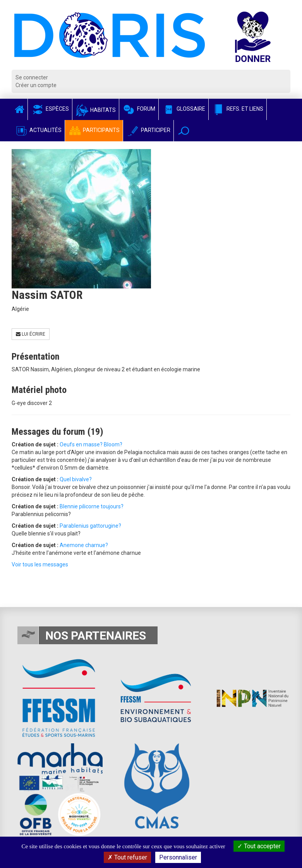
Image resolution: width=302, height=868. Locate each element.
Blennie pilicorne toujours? (92, 506)
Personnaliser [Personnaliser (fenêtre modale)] (178, 857)
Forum (139, 109)
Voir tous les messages (40, 564)
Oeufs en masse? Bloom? (91, 444)
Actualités (38, 130)
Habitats (96, 110)
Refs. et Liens (238, 109)
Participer (148, 130)
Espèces (50, 109)
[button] (184, 131)
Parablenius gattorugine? (90, 526)
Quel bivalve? (76, 479)
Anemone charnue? (84, 545)
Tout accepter (259, 846)
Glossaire (184, 109)
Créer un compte (36, 85)
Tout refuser (127, 857)
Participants (94, 130)
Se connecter (32, 77)
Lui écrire (31, 334)
